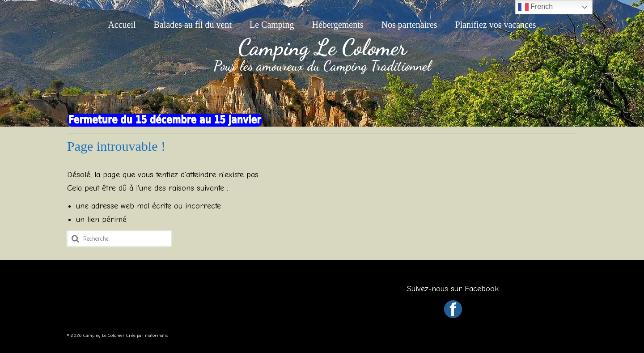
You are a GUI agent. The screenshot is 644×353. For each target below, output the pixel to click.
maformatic (157, 336)
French (535, 7)
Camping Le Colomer (322, 47)
